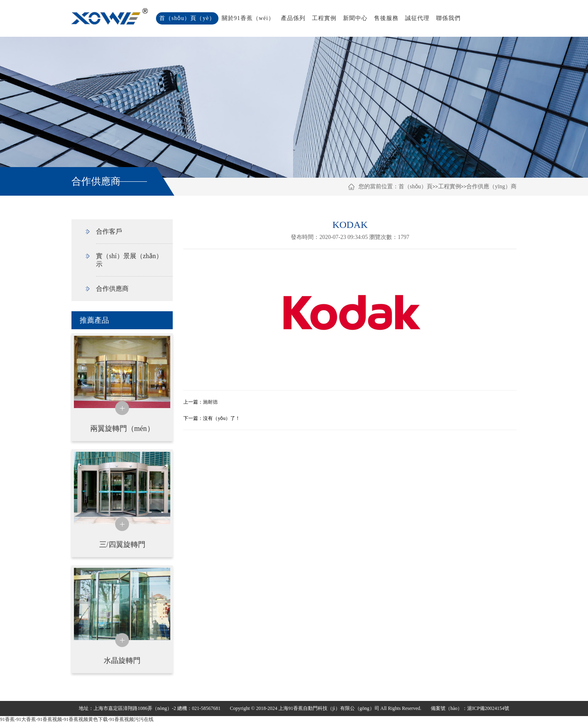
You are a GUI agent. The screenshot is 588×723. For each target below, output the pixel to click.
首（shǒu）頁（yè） (187, 18)
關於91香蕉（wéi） (248, 18)
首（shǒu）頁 (415, 186)
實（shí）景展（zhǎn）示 (129, 260)
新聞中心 (355, 18)
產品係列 (293, 18)
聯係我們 (448, 18)
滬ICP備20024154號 (488, 708)
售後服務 (386, 18)
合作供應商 (112, 289)
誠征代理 (417, 18)
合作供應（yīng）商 (491, 186)
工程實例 (324, 18)
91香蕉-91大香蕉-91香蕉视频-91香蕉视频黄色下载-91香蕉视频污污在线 (77, 719)
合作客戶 (109, 231)
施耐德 (210, 402)
